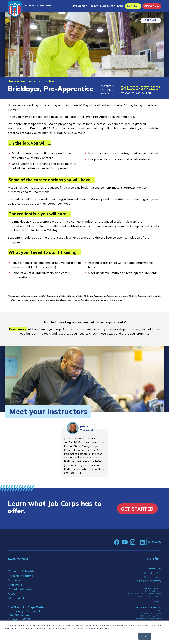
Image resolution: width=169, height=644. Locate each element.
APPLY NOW (152, 6)
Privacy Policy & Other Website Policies (144, 594)
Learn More (107, 6)
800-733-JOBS (152, 573)
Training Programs (20, 81)
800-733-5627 (152, 577)
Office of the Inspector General (148, 619)
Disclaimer (156, 602)
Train (93, 6)
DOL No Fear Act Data (151, 616)
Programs (79, 6)
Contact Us (153, 568)
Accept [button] (145, 636)
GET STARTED (18, 598)
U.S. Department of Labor (150, 613)
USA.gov (157, 611)
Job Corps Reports (153, 591)
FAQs (120, 6)
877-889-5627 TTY (149, 581)
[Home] (15, 9)
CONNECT (133, 6)
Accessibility (156, 599)
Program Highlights (21, 571)
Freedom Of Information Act (149, 596)
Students (14, 580)
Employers (15, 585)
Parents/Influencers (21, 589)
